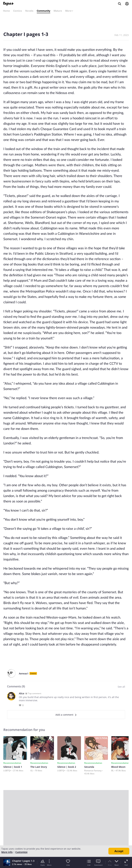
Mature (58, 11)
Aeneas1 (24, 673)
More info (7, 852)
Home (6, 11)
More (69, 11)
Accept (119, 851)
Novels (29, 11)
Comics (18, 11)
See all (121, 687)
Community (43, 11)
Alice (22, 693)
